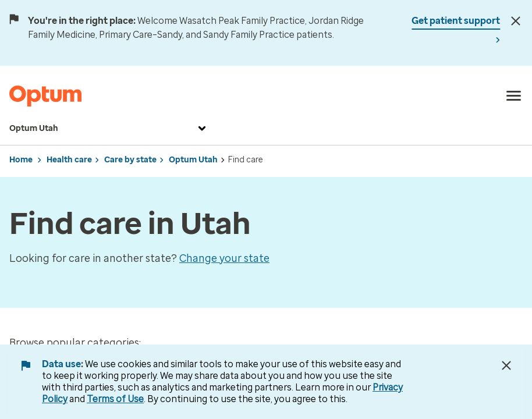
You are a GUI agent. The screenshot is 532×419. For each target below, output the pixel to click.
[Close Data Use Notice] (506, 365)
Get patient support (456, 21)
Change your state (224, 258)
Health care (69, 160)
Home (21, 160)
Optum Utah (109, 129)
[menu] (514, 96)
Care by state (130, 160)
